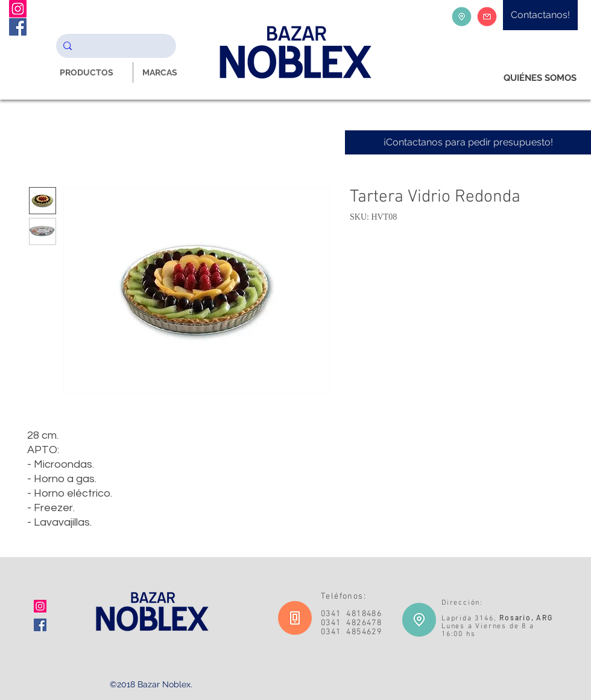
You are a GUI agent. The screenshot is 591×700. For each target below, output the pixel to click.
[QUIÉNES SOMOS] (540, 78)
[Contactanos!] (540, 15)
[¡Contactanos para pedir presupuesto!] (468, 142)
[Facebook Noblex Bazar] (18, 27)
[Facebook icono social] (40, 625)
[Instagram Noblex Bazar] (18, 9)
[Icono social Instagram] (40, 606)
